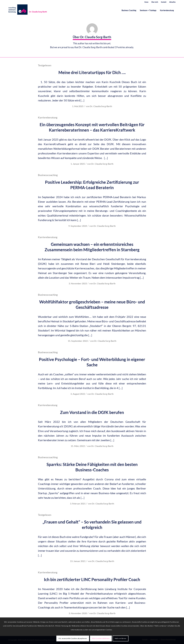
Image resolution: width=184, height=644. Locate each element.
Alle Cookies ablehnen (101, 638)
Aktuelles (172, 2)
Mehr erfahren (121, 638)
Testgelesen (45, 65)
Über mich (155, 2)
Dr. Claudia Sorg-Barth (101, 106)
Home (146, 2)
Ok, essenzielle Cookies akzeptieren (73, 638)
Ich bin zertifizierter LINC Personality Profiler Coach (92, 579)
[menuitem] (146, 2)
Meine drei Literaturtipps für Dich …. (92, 72)
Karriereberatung (48, 118)
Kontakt (164, 2)
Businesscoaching (48, 175)
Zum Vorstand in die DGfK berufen (92, 412)
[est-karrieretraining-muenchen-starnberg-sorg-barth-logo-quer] (28, 10)
